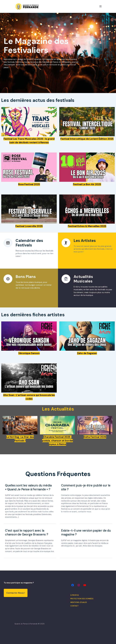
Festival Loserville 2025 (29, 226)
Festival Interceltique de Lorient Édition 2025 (87, 139)
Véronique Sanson (29, 353)
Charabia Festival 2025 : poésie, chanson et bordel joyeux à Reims (57, 441)
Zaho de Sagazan (87, 353)
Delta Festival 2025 (95, 437)
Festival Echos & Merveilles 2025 (87, 226)
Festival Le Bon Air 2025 (87, 184)
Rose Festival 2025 (29, 184)
